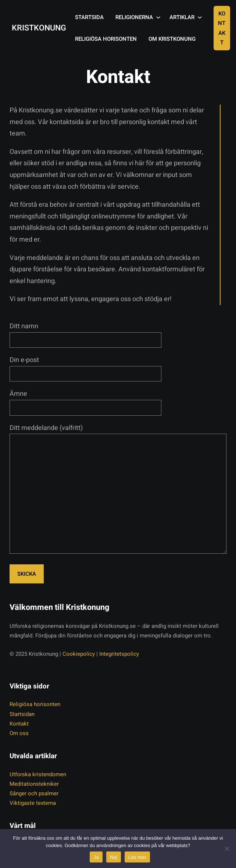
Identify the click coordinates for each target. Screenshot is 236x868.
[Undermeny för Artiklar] (200, 17)
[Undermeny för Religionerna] (158, 17)
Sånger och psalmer (34, 793)
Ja (96, 857)
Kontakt (222, 28)
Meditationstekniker (34, 784)
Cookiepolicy (79, 654)
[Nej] (227, 849)
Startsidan (22, 714)
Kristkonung (39, 28)
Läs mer (137, 857)
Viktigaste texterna (33, 803)
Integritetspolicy (119, 654)
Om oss (19, 733)
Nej (114, 857)
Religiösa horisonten (35, 704)
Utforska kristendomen (38, 774)
